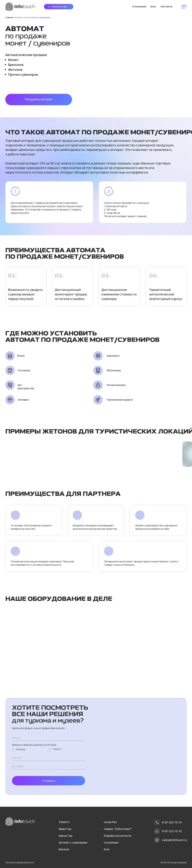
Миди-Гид (65, 829)
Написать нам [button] (59, 7)
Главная (9, 17)
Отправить (49, 781)
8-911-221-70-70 (172, 831)
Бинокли (64, 849)
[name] (49, 738)
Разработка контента (118, 836)
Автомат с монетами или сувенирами (33, 17)
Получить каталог (39, 99)
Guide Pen (110, 822)
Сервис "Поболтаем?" (118, 829)
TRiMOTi (64, 822)
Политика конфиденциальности (20, 862)
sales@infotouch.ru (174, 840)
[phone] (49, 766)
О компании (111, 842)
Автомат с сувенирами (73, 842)
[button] (49, 7)
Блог (107, 849)
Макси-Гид (65, 836)
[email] (49, 758)
